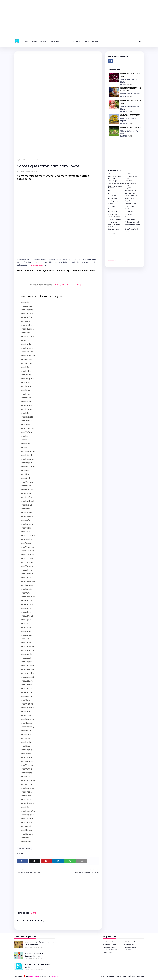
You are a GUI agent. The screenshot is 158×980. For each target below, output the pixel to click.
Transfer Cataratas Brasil (132, 184)
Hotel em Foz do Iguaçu (131, 177)
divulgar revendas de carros (110, 247)
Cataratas (111, 233)
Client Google (116, 256)
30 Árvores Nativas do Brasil (131, 115)
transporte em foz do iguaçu (133, 226)
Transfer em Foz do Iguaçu (132, 230)
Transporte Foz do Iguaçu (122, 260)
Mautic (128, 209)
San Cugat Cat (113, 201)
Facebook (111, 976)
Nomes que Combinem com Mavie (38, 966)
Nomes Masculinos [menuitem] (57, 42)
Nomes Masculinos (131, 944)
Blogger (128, 188)
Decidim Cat (130, 201)
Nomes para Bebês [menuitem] (91, 42)
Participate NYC (131, 190)
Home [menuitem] (26, 42)
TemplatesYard (33, 976)
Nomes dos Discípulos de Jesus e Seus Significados (40, 944)
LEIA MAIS (130, 85)
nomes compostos (33, 160)
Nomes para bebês (110, 947)
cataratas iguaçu (115, 260)
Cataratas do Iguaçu (127, 260)
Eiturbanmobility (131, 196)
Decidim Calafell (131, 204)
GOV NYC (128, 174)
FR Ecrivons (112, 196)
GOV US (110, 174)
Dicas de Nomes (109, 942)
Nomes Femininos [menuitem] (39, 42)
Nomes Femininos (109, 944)
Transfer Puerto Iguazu (116, 183)
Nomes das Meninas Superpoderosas (34, 955)
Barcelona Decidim (115, 198)
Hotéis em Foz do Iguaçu (114, 226)
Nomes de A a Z (129, 942)
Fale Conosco (121, 976)
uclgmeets (129, 211)
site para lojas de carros (109, 247)
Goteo (110, 209)
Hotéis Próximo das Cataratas (115, 187)
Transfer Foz (129, 198)
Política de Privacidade (111, 950)
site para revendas (114, 247)
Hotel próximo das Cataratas (114, 177)
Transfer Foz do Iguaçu (120, 260)
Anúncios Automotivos (133, 222)
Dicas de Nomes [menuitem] (74, 42)
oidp (127, 217)
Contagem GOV (130, 193)
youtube (108, 260)
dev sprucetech (131, 206)
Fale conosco (129, 950)
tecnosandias (113, 211)
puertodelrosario (114, 217)
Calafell (110, 204)
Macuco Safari (124, 260)
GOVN (110, 190)
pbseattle (129, 214)
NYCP (110, 193)
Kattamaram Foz (125, 260)
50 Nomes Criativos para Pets (131, 128)
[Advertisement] (72, 20)
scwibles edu (112, 222)
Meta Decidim (113, 214)
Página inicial (21, 160)
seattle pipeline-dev (115, 219)
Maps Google (112, 181)
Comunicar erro (109, 952)
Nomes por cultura (131, 947)
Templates (55, 976)
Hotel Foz (128, 181)
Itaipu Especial (126, 260)
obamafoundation (132, 219)
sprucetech (112, 206)
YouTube (115, 256)
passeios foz (125, 251)
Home (103, 976)
